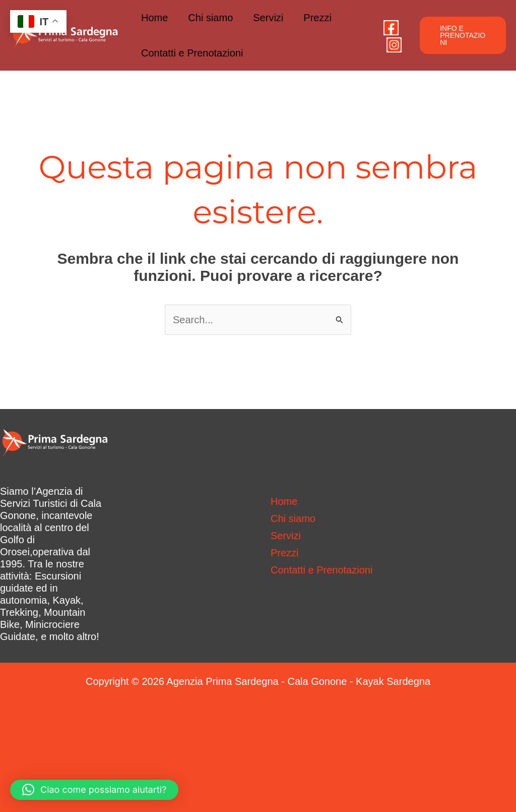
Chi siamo (210, 18)
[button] (463, 35)
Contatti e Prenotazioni (192, 53)
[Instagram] (394, 45)
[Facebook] (391, 28)
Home (154, 18)
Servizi (268, 18)
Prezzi (317, 18)
